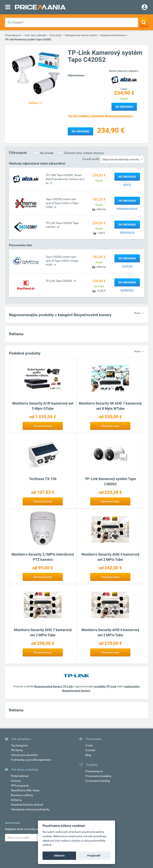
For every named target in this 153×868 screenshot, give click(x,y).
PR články (17, 750)
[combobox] (122, 159)
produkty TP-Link (105, 686)
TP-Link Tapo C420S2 (59, 281)
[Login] (145, 8)
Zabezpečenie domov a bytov (81, 35)
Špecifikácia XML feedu (25, 790)
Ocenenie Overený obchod (27, 805)
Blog (88, 755)
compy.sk (127, 266)
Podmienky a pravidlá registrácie (31, 760)
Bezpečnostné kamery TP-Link (53, 686)
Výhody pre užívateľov (25, 755)
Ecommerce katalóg (98, 781)
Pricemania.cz (94, 771)
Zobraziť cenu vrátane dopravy (84, 153)
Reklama (16, 800)
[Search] (144, 22)
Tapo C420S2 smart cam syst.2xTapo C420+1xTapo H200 (62, 203)
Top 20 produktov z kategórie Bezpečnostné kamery (100, 116)
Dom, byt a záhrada (35, 35)
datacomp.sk (127, 232)
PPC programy (20, 786)
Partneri (16, 781)
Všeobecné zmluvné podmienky (30, 809)
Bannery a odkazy (22, 795)
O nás (89, 745)
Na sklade (47, 153)
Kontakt (90, 750)
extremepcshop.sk (127, 208)
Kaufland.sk (127, 290)
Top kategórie (19, 745)
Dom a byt (55, 35)
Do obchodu (124, 107)
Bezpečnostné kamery (113, 35)
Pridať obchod (20, 776)
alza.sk (127, 184)
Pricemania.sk (13, 35)
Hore (137, 313)
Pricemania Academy (98, 776)
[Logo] (124, 79)
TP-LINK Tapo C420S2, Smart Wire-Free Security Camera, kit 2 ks (65, 179)
